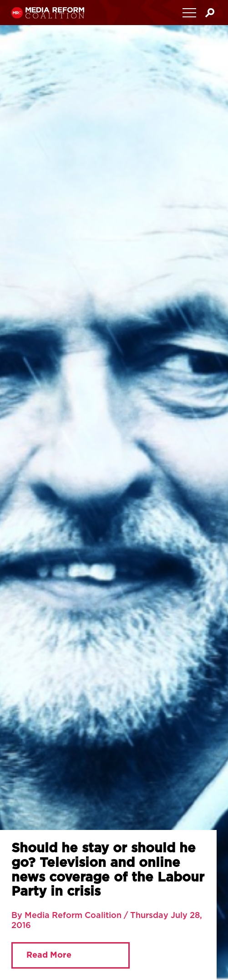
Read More (49, 955)
